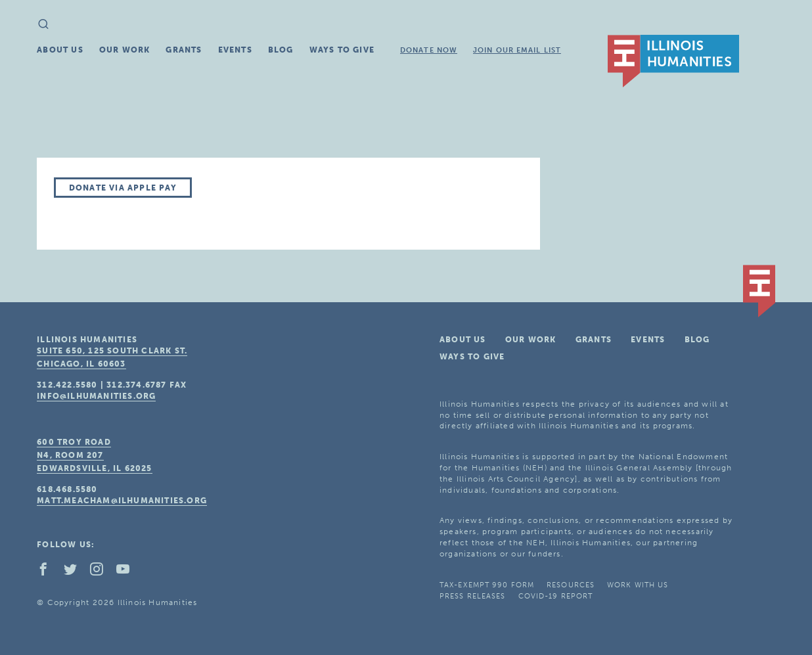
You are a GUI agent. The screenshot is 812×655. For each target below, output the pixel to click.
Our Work (125, 50)
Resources (571, 585)
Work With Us (638, 585)
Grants (184, 50)
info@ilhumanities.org (96, 396)
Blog (281, 50)
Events (235, 50)
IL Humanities (673, 61)
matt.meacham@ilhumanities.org (122, 501)
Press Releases (472, 596)
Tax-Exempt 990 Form (487, 585)
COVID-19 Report (556, 596)
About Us (60, 50)
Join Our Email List (517, 50)
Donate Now (429, 50)
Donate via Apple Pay (123, 188)
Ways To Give (342, 50)
